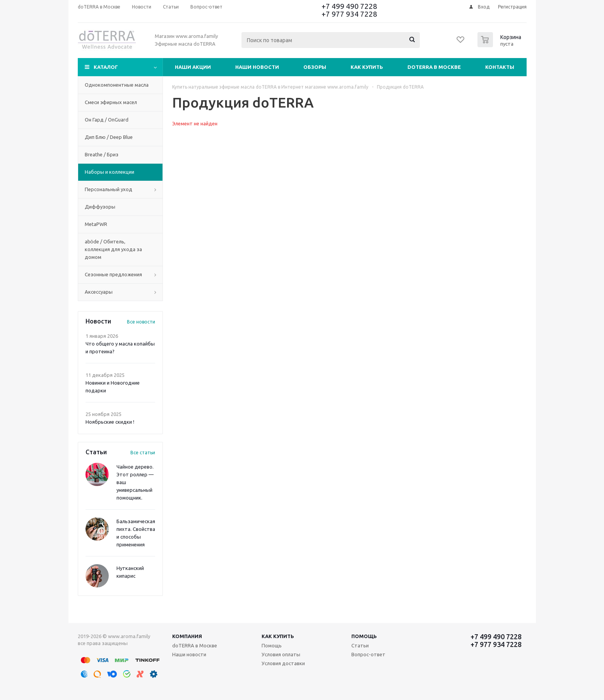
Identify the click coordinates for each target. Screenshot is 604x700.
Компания (187, 636)
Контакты (500, 67)
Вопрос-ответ (368, 654)
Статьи (360, 645)
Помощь (364, 636)
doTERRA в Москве (434, 67)
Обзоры (315, 67)
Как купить (367, 67)
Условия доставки (283, 663)
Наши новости (257, 67)
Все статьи (143, 453)
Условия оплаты (281, 654)
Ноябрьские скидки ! (110, 422)
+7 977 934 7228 (349, 14)
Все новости (141, 322)
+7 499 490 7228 (349, 6)
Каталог (106, 67)
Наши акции (193, 67)
